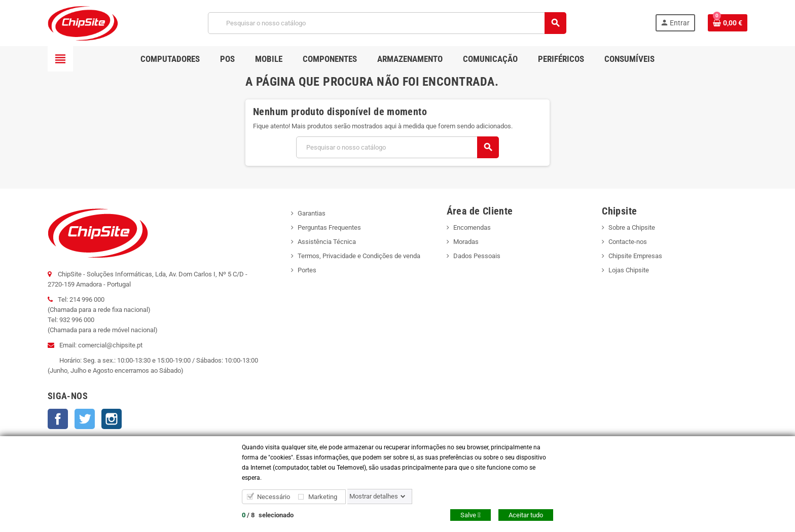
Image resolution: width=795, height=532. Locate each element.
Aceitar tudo (526, 515)
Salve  (471, 515)
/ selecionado (268, 515)
